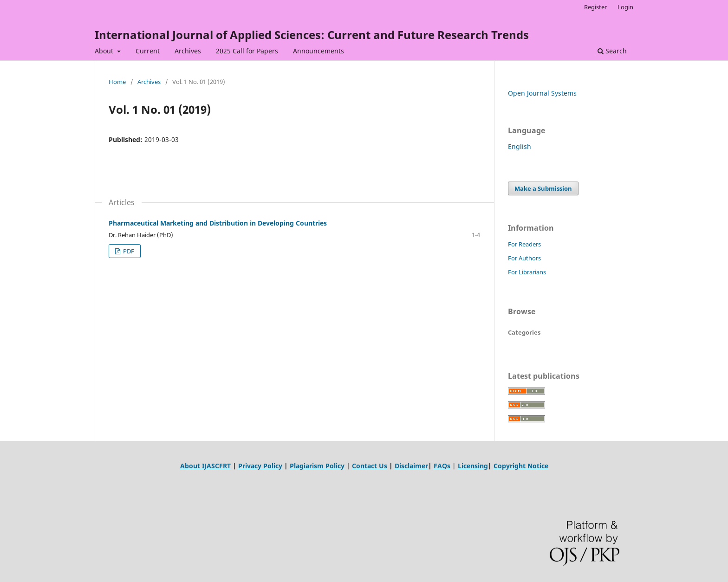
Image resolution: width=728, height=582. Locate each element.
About (105, 51)
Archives (188, 51)
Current (148, 51)
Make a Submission (543, 188)
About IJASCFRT (205, 466)
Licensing (473, 466)
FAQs (442, 466)
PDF (128, 251)
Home (117, 82)
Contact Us (370, 466)
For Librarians (527, 272)
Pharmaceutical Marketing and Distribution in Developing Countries (218, 223)
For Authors (524, 258)
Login (625, 7)
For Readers (524, 244)
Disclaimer (411, 466)
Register (595, 7)
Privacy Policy (260, 466)
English (520, 146)
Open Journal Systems (542, 93)
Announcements (318, 51)
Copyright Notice (521, 466)
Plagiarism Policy (317, 466)
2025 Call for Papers (247, 51)
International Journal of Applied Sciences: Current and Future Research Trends (312, 35)
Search (612, 51)
